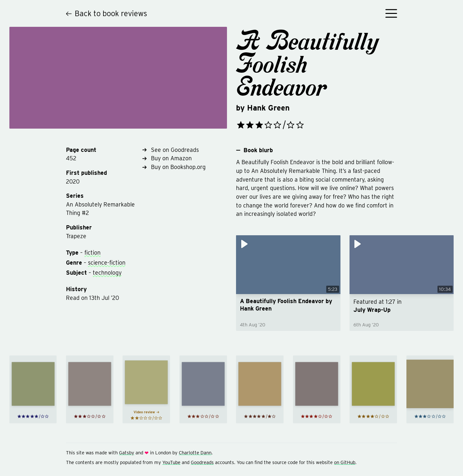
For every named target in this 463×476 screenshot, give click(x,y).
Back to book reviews (107, 13)
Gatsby (127, 453)
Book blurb (254, 150)
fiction (92, 253)
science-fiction (107, 263)
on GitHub (345, 462)
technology (107, 273)
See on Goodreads (171, 150)
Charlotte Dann (195, 453)
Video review (146, 412)
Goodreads (202, 462)
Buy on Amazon (167, 158)
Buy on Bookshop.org (174, 167)
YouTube (171, 462)
